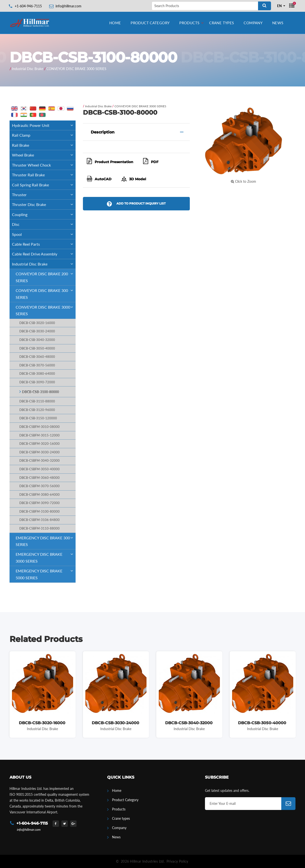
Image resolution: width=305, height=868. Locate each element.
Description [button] (103, 132)
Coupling (44, 214)
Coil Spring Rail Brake (44, 185)
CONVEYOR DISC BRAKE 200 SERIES (46, 276)
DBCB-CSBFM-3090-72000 (40, 503)
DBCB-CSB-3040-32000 (37, 340)
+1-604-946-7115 (28, 6)
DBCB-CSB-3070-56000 (37, 365)
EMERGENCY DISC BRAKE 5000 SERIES (46, 573)
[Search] (265, 6)
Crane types (221, 23)
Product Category (150, 23)
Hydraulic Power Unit (44, 125)
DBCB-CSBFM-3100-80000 (40, 512)
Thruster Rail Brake (44, 175)
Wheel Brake (44, 155)
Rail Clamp (44, 135)
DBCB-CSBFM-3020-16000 (40, 444)
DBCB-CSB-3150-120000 (38, 418)
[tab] (136, 132)
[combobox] (281, 6)
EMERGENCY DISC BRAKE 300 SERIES (46, 540)
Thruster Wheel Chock (44, 165)
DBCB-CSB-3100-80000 (40, 392)
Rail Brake (44, 145)
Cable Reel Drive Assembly (44, 254)
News (278, 23)
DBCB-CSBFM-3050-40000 (40, 469)
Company (253, 23)
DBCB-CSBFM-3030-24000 (40, 452)
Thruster (44, 195)
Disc (44, 224)
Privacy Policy (177, 861)
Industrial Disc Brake (28, 69)
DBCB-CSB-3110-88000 (37, 401)
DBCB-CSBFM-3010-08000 (40, 427)
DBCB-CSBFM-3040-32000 (40, 461)
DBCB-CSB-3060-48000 (37, 357)
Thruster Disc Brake (44, 204)
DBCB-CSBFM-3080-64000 (40, 495)
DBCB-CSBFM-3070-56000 (40, 486)
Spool (44, 234)
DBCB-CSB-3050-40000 (37, 348)
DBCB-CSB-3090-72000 (37, 382)
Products (189, 23)
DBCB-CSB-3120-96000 (37, 410)
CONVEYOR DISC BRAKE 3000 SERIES (76, 69)
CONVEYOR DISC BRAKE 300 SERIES (46, 292)
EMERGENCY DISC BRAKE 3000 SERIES (46, 556)
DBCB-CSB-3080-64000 (37, 374)
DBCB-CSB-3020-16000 (37, 323)
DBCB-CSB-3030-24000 (37, 331)
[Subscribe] (288, 804)
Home (115, 23)
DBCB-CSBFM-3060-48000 (40, 478)
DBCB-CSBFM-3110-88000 (40, 528)
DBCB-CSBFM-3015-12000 (40, 435)
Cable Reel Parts (44, 244)
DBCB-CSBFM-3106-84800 (40, 520)
